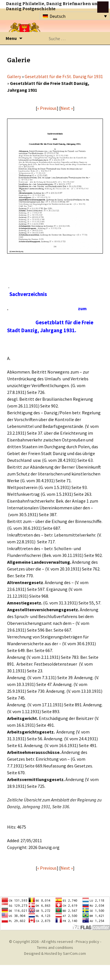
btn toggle (103, 7)
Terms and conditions (55, 947)
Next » (67, 108)
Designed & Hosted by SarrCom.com (55, 953)
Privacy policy (87, 942)
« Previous (47, 108)
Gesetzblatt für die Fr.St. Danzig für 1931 (64, 76)
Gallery (14, 76)
